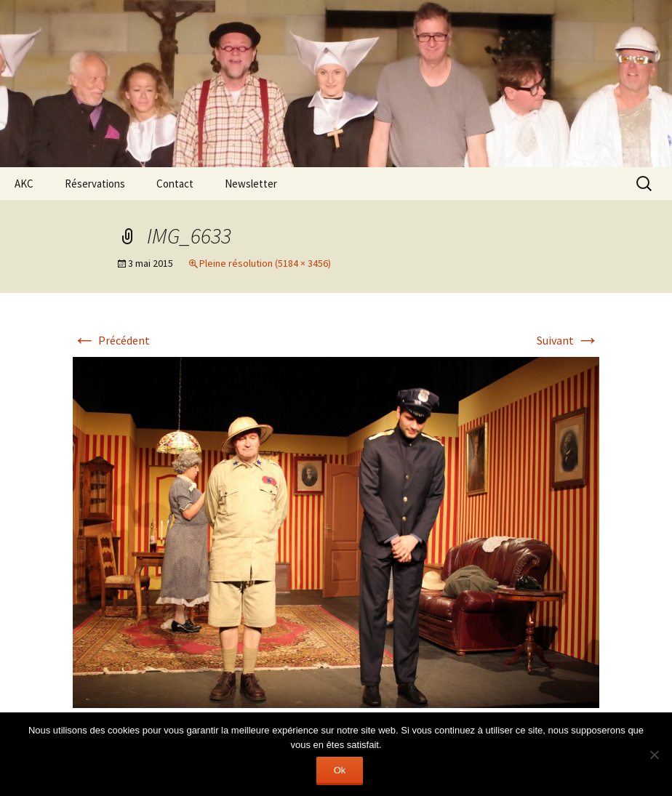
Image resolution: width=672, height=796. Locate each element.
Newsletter (251, 184)
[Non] (654, 755)
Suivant (568, 340)
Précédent (111, 340)
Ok (340, 770)
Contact (175, 184)
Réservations (95, 184)
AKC (24, 184)
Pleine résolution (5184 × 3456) (265, 263)
